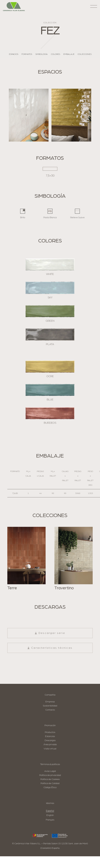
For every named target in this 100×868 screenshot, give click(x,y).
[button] (94, 7)
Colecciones (85, 54)
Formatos (27, 54)
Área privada (50, 744)
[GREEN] (50, 311)
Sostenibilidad (50, 706)
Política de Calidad (50, 783)
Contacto (50, 710)
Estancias (50, 736)
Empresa (50, 702)
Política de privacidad (50, 775)
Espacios (14, 54)
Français (50, 820)
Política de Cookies (50, 779)
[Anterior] (26, 115)
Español (50, 811)
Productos (50, 732)
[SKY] (50, 288)
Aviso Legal (50, 771)
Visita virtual (50, 749)
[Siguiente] (74, 115)
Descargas (50, 740)
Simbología (41, 54)
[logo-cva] (14, 7)
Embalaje (69, 54)
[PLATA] (50, 335)
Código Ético (50, 787)
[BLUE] (50, 390)
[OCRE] (50, 367)
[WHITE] (50, 264)
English (50, 815)
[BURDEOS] (50, 413)
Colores (56, 54)
